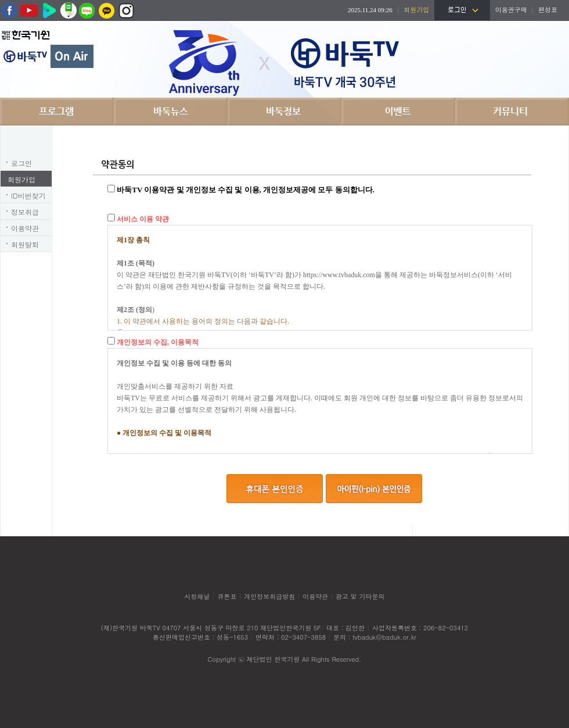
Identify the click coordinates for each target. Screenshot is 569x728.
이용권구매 (511, 10)
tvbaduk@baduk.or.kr (384, 637)
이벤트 (398, 112)
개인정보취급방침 (269, 596)
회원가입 (21, 179)
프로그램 (57, 112)
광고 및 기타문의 (360, 596)
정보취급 (25, 212)
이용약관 (25, 228)
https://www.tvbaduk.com (339, 275)
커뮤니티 (512, 112)
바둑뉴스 (171, 112)
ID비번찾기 (28, 196)
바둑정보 (284, 112)
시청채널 (197, 596)
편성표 (548, 10)
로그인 (21, 163)
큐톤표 (227, 596)
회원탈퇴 (25, 244)
